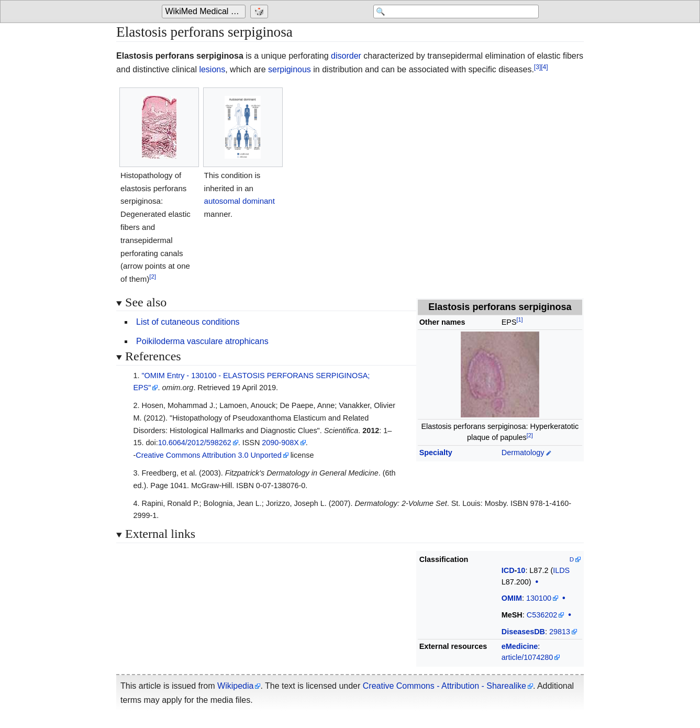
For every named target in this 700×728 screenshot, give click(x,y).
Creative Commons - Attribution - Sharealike (445, 686)
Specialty (436, 453)
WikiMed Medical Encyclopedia (205, 11)
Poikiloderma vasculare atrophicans (202, 341)
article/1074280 (527, 657)
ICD (508, 570)
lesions (212, 69)
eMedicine (520, 646)
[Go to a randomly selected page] (260, 12)
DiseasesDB (523, 632)
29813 (560, 632)
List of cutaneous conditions (188, 322)
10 (521, 570)
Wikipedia (235, 686)
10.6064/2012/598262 (195, 443)
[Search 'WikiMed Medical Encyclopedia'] (455, 12)
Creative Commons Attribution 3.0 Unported (208, 455)
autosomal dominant (240, 201)
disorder (346, 56)
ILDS (561, 570)
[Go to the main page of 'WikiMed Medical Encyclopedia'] (205, 12)
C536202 (542, 615)
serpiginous (290, 69)
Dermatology (523, 453)
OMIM (512, 598)
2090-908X (280, 443)
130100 (539, 598)
